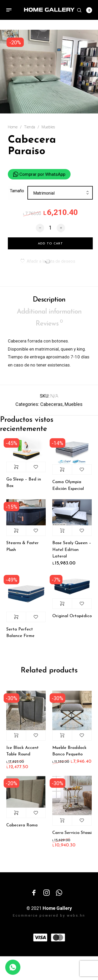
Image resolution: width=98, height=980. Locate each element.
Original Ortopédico (72, 618)
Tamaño (17, 193)
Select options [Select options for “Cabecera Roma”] (16, 815)
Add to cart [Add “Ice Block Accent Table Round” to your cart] (16, 738)
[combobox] (60, 196)
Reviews (49, 326)
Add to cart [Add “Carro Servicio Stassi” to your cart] (62, 823)
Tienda (30, 127)
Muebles (48, 127)
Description (49, 302)
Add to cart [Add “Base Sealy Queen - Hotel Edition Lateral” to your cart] (62, 533)
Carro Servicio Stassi (72, 835)
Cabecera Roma (22, 828)
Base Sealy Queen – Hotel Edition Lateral (72, 552)
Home (13, 127)
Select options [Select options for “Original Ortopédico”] (62, 606)
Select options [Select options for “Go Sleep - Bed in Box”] (16, 470)
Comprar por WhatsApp (39, 175)
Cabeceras (51, 407)
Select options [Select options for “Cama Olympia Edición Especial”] (62, 472)
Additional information (49, 314)
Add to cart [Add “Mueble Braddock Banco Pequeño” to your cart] (62, 738)
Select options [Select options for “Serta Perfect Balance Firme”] (16, 619)
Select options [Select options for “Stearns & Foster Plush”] (16, 533)
